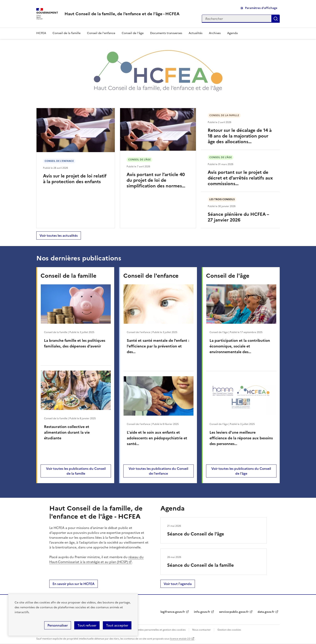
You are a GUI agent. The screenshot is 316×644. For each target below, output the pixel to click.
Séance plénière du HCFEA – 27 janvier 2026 (238, 217)
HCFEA (41, 33)
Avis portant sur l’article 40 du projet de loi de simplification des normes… (156, 180)
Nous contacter (202, 630)
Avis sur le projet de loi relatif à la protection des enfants (75, 179)
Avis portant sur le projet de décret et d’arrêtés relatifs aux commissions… (240, 178)
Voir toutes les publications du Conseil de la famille (76, 471)
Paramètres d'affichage (261, 8)
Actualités (196, 33)
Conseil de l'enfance (101, 33)
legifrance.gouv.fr (173, 612)
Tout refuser (87, 625)
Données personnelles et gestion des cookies (160, 630)
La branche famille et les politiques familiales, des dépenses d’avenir (75, 343)
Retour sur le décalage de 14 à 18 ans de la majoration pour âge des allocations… (240, 136)
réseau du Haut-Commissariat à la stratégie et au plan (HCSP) (96, 559)
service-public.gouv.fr (234, 612)
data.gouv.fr (266, 612)
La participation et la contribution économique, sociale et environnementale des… (240, 346)
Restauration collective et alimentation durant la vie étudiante (67, 432)
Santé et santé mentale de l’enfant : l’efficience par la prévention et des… (158, 346)
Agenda (232, 33)
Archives (215, 33)
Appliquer (276, 19)
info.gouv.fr (202, 612)
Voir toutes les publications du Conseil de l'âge (241, 471)
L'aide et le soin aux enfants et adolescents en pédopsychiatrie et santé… (157, 438)
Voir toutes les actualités (59, 235)
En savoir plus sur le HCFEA (74, 584)
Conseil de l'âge (133, 33)
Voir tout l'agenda (178, 584)
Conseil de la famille (67, 33)
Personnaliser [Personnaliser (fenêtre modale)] (58, 625)
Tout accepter (117, 625)
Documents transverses (166, 33)
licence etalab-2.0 (180, 639)
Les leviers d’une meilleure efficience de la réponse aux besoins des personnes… (241, 438)
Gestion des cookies (229, 630)
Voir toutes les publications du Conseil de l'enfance (158, 471)
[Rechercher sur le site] (237, 19)
